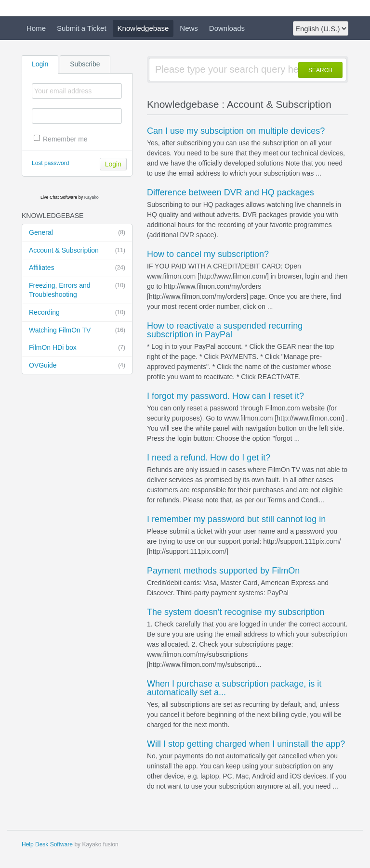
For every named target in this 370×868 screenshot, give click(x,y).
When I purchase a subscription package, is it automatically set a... (234, 688)
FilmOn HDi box (77, 348)
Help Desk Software (47, 844)
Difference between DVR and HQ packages (231, 192)
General (77, 233)
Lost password (50, 163)
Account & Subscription (77, 251)
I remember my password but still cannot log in (236, 519)
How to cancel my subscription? (208, 254)
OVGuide (77, 366)
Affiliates (77, 268)
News (189, 28)
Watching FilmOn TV (77, 331)
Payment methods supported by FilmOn (223, 571)
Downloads (227, 28)
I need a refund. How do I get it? (209, 458)
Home (36, 28)
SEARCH (320, 70)
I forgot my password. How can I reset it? (225, 396)
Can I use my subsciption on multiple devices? (236, 131)
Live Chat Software (59, 197)
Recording (77, 313)
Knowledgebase (143, 28)
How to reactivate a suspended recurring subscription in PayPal (225, 330)
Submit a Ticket (82, 28)
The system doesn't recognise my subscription (236, 612)
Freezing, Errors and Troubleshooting (77, 290)
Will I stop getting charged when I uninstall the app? (246, 744)
